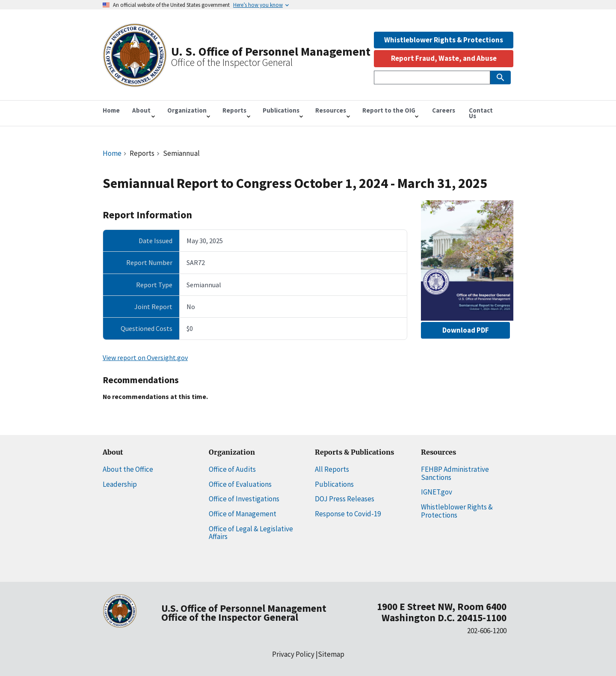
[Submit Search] (500, 77)
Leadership (120, 484)
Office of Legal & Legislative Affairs (251, 533)
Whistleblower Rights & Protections (444, 40)
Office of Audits (232, 469)
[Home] (135, 83)
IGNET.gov (437, 492)
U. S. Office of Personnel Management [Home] (271, 51)
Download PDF (466, 330)
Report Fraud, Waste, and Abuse (444, 58)
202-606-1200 (487, 631)
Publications (334, 484)
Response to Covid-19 (348, 514)
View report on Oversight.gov (145, 357)
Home (112, 153)
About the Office (128, 469)
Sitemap (331, 654)
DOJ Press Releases (345, 499)
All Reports (332, 469)
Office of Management (243, 514)
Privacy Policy (293, 654)
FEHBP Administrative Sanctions (455, 473)
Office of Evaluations (240, 484)
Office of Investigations (244, 499)
